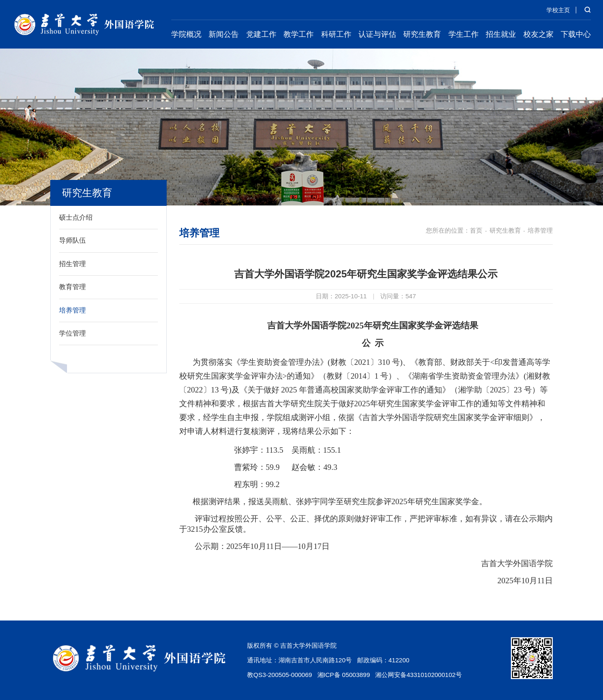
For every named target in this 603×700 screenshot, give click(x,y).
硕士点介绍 (76, 217)
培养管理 (72, 310)
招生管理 (72, 264)
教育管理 (72, 287)
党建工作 (261, 34)
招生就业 (501, 34)
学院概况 (186, 34)
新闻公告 (224, 34)
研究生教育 (422, 34)
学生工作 (464, 34)
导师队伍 (72, 240)
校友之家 (539, 34)
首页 (476, 230)
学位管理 (72, 333)
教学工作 (299, 34)
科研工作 (336, 34)
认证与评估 (377, 34)
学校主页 (558, 10)
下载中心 (576, 34)
